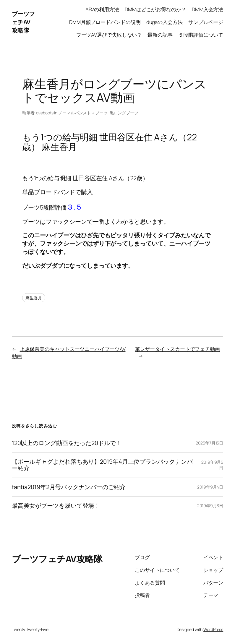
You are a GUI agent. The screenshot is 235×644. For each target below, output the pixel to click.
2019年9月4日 (210, 487)
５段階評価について (201, 35)
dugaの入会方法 (164, 22)
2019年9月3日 (210, 506)
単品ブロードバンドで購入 (57, 192)
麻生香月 (34, 298)
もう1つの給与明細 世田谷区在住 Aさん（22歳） (85, 178)
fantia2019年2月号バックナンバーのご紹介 (69, 487)
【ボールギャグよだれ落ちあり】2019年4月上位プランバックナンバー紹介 (102, 465)
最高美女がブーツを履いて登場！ (56, 506)
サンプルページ (206, 22)
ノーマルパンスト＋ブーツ (83, 113)
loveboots (44, 113)
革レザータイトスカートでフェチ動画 (178, 349)
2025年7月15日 (209, 443)
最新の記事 (160, 35)
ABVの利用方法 (102, 9)
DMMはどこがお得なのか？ (155, 9)
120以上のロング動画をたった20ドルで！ (67, 443)
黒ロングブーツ (124, 113)
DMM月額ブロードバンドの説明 (105, 22)
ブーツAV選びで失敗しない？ (109, 35)
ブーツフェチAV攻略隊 (23, 22)
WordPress (213, 629)
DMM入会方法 (208, 9)
